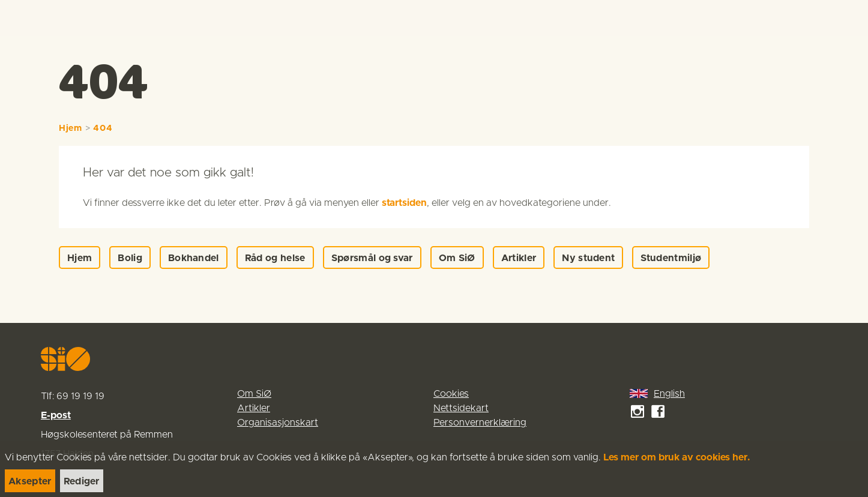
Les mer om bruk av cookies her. (677, 457)
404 (103, 128)
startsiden (404, 203)
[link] (31, 18)
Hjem (71, 128)
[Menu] (846, 18)
